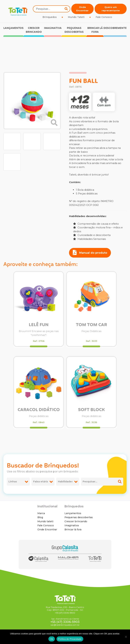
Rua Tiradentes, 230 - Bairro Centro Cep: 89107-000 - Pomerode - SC (65, 609)
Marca (41, 513)
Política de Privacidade (70, 639)
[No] (126, 637)
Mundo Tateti (76, 17)
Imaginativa (53, 28)
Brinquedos (50, 17)
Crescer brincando (34, 30)
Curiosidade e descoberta (92, 235)
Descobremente (115, 28)
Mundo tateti (45, 521)
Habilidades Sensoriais (89, 239)
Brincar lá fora (95, 30)
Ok (52, 639)
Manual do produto (90, 252)
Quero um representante (111, 9)
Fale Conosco (104, 17)
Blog (40, 517)
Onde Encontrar (82, 9)
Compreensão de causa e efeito (96, 224)
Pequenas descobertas (74, 30)
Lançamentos (13, 28)
